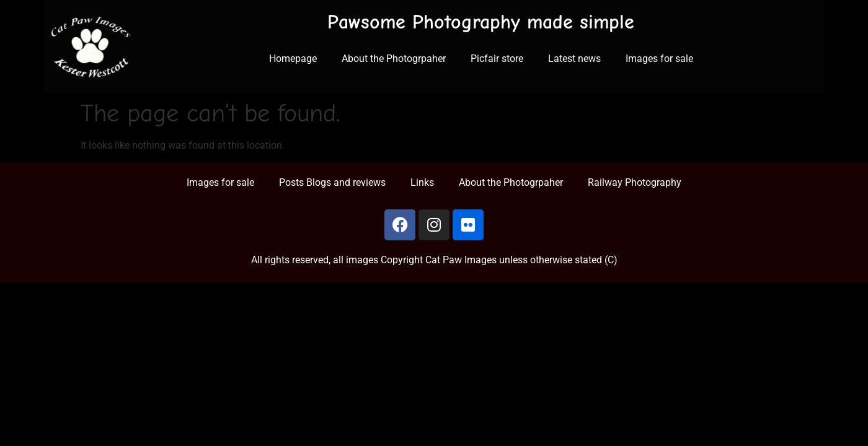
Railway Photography (635, 182)
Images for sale (659, 59)
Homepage (293, 59)
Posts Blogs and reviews (332, 182)
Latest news (574, 59)
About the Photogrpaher (394, 59)
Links (422, 182)
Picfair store (497, 59)
